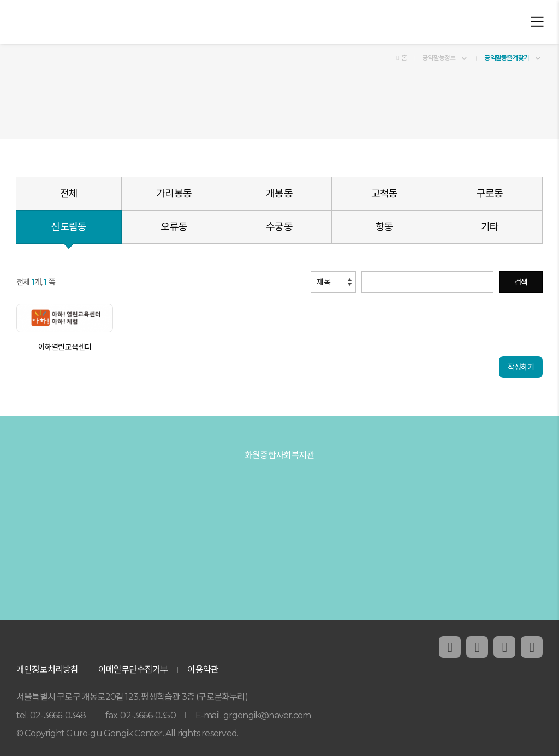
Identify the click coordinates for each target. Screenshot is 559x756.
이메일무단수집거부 (133, 670)
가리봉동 (174, 194)
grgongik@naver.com (267, 715)
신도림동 (69, 227)
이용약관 (203, 670)
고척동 (385, 194)
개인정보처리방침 (47, 670)
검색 (521, 282)
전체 (69, 194)
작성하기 (521, 367)
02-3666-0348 (58, 715)
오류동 (174, 227)
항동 (384, 227)
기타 (490, 227)
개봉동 (279, 194)
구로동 (490, 194)
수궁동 (279, 227)
